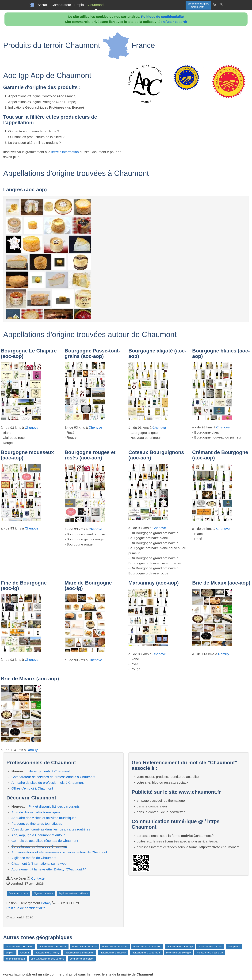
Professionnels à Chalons (115, 947)
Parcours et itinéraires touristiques (37, 824)
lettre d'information (65, 152)
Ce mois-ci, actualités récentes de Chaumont (45, 841)
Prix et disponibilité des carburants (54, 806)
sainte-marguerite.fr (15, 959)
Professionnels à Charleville (147, 947)
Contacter (38, 878)
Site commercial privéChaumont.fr (198, 5)
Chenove (32, 428)
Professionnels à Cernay (84, 947)
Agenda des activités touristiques (36, 812)
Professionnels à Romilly (47, 953)
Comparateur (61, 5)
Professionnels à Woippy (178, 953)
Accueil (43, 5)
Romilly (224, 654)
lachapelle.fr (234, 947)
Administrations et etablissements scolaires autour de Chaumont (59, 852)
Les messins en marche (82, 959)
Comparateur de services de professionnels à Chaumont (53, 777)
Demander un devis (18, 893)
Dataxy (46, 903)
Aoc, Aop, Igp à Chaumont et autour (38, 835)
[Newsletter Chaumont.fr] (215, 5)
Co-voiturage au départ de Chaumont (39, 846)
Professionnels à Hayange (180, 947)
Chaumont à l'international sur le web (39, 863)
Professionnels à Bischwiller (53, 947)
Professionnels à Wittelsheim (146, 953)
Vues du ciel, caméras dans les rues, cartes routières (51, 829)
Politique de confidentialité (162, 17)
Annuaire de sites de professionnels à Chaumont (48, 783)
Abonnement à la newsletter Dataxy (49, 869)
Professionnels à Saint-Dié (210, 953)
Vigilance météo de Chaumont (34, 858)
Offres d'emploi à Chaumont (32, 788)
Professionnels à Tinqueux (113, 953)
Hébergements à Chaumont (49, 771)
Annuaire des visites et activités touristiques (44, 818)
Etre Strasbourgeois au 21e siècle (47, 959)
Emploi (79, 5)
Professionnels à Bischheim (19, 947)
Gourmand (96, 5)
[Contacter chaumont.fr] (221, 5)
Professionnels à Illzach (210, 947)
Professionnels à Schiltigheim (79, 953)
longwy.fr (10, 953)
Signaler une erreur (43, 893)
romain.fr (25, 953)
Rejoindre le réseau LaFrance (73, 893)
